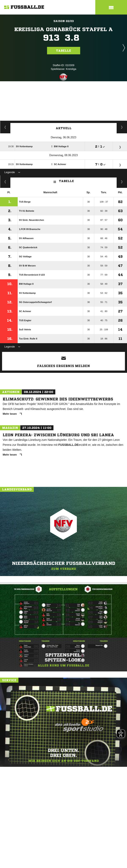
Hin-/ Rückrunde (122, 182)
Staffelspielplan (5, 127)
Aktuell (64, 128)
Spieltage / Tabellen (122, 127)
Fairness (5, 182)
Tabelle (64, 51)
